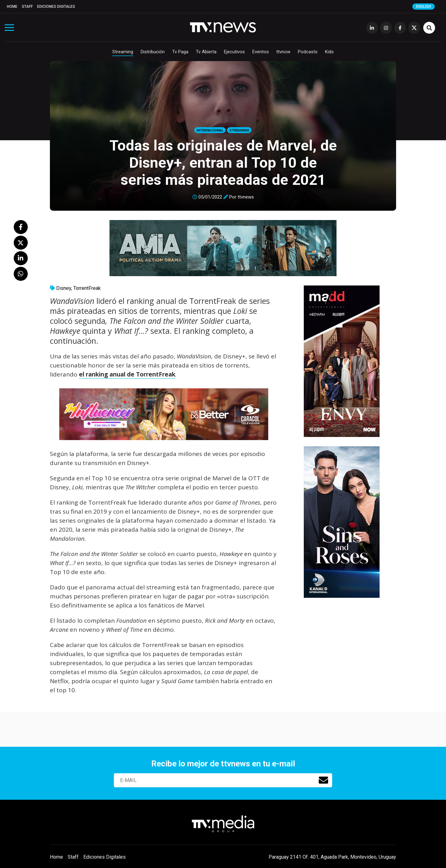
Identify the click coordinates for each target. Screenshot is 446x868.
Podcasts (308, 52)
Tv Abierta (206, 52)
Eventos (261, 52)
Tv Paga (180, 52)
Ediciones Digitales (56, 7)
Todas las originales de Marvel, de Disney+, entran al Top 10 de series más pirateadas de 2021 (223, 163)
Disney (64, 288)
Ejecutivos (234, 52)
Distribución (153, 52)
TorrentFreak (87, 288)
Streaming (123, 52)
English (424, 7)
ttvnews (246, 197)
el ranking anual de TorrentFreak (127, 374)
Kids (329, 52)
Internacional (210, 130)
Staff (27, 7)
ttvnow (283, 52)
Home (12, 7)
